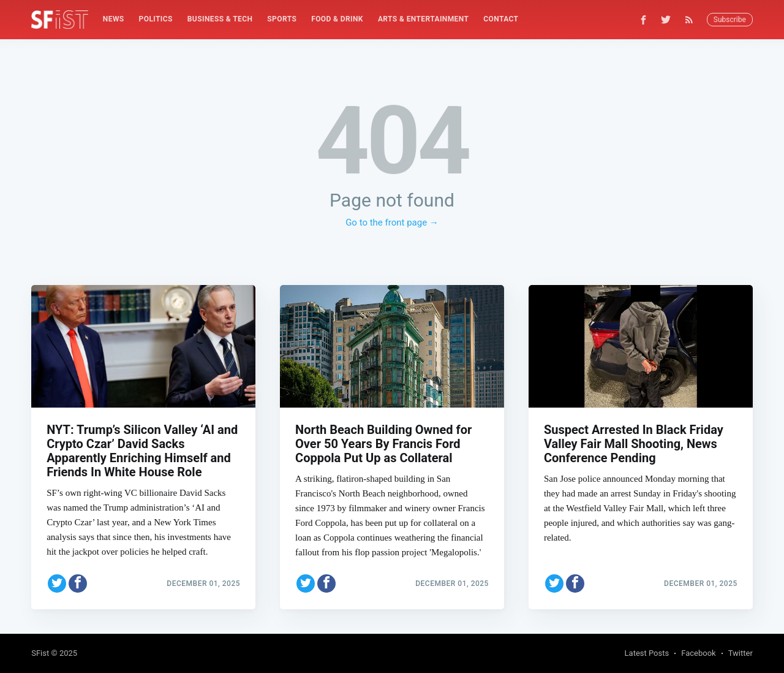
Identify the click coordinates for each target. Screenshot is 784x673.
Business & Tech (220, 19)
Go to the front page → (392, 222)
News (114, 19)
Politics (156, 19)
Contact (501, 19)
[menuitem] (114, 19)
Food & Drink (337, 19)
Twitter (741, 653)
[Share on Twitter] (57, 584)
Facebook (698, 653)
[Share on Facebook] (78, 584)
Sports (282, 19)
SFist (40, 653)
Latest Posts (647, 653)
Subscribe (730, 20)
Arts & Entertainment (423, 19)
